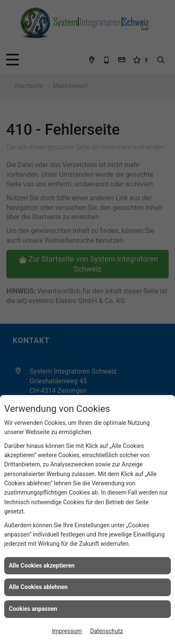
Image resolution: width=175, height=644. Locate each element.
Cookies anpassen (33, 609)
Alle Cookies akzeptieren (42, 565)
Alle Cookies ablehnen (38, 587)
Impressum (67, 631)
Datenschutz (106, 631)
